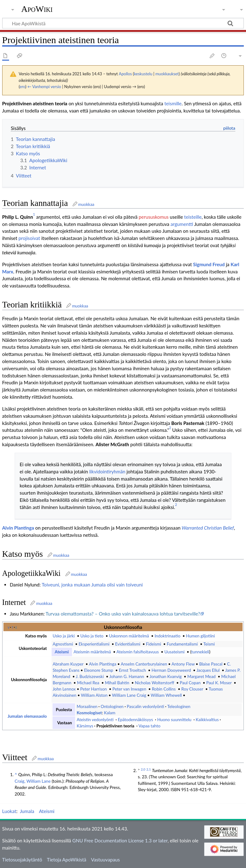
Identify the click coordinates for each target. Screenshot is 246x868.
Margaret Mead (201, 676)
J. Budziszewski (90, 676)
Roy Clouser (192, 689)
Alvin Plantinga (18, 528)
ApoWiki (37, 9)
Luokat (9, 811)
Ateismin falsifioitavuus (138, 652)
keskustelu (143, 74)
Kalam (110, 713)
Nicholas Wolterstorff (155, 683)
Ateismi (62, 652)
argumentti (182, 224)
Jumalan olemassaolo (27, 716)
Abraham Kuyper (68, 664)
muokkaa (86, 204)
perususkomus (154, 217)
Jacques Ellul (208, 670)
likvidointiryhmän (107, 471)
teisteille (193, 217)
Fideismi (153, 644)
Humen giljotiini (200, 636)
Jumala (27, 811)
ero (23, 87)
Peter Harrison (93, 689)
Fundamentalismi (182, 644)
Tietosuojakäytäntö (22, 860)
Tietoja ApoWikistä (67, 860)
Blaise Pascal (211, 664)
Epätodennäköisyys (135, 720)
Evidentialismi (128, 644)
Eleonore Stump (98, 670)
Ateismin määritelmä (92, 652)
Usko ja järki (64, 636)
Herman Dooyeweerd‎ (171, 670)
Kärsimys (85, 726)
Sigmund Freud (209, 264)
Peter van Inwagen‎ (129, 689)
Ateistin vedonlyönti (95, 720)
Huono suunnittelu (174, 720)
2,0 (143, 769)
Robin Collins (164, 689)
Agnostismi (63, 644)
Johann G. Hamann (127, 676)
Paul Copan (190, 683)
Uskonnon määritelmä (129, 636)
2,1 (149, 769)
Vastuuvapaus (105, 860)
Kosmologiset (89, 713)
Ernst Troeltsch (133, 670)
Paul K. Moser (219, 683)
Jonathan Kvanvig (166, 676)
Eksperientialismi (94, 644)
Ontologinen (112, 706)
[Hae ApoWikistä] (123, 23)
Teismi (209, 644)
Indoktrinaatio (167, 636)
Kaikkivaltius (207, 720)
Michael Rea (88, 683)
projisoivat (29, 238)
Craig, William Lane (33, 781)
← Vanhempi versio (44, 87)
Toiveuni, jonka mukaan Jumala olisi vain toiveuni (92, 585)
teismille (173, 103)
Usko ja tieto (92, 636)
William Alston (94, 695)
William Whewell (166, 695)
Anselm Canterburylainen (144, 664)
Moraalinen (87, 706)
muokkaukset (167, 74)
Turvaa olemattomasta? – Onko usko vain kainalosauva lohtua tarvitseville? (123, 614)
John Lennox (64, 689)
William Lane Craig (129, 695)
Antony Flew (183, 664)
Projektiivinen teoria (115, 726)
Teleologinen (179, 706)
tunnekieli (200, 652)
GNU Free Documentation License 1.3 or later (120, 841)
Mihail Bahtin (117, 683)
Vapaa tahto (149, 726)
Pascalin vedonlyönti (145, 706)
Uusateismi (174, 652)
